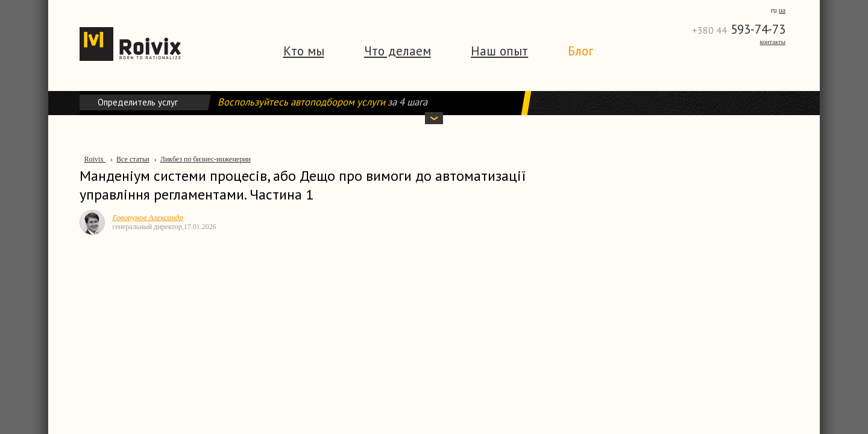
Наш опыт (499, 51)
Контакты (772, 42)
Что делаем (398, 51)
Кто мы (304, 51)
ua (782, 10)
